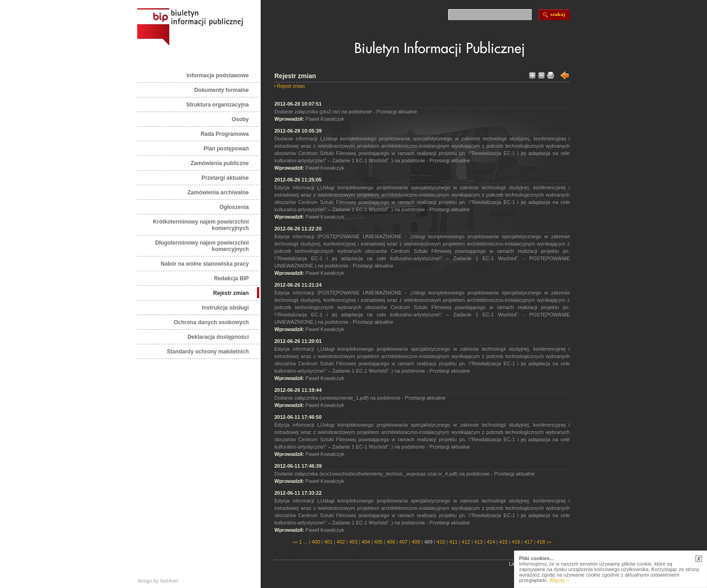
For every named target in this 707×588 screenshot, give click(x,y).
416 (516, 542)
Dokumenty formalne (222, 90)
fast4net (169, 581)
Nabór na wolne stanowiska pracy (205, 264)
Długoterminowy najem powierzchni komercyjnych (202, 246)
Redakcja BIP (231, 278)
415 (503, 542)
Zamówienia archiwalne (218, 192)
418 (541, 542)
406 (391, 542)
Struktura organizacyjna (217, 105)
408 (416, 542)
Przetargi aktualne (225, 178)
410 (441, 542)
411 (453, 542)
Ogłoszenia (234, 207)
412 (466, 542)
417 (528, 542)
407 (403, 542)
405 (378, 542)
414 (491, 542)
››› (548, 542)
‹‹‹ (295, 542)
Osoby (240, 119)
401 (328, 542)
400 (316, 542)
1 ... (303, 542)
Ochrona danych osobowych (211, 322)
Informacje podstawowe (218, 75)
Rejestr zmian (231, 293)
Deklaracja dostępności (218, 337)
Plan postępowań (226, 149)
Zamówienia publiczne (220, 163)
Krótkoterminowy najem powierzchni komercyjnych (201, 225)
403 (353, 542)
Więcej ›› (559, 580)
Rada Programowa (225, 134)
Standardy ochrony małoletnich (208, 352)
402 (341, 542)
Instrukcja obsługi (225, 308)
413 (478, 542)
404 (366, 542)
